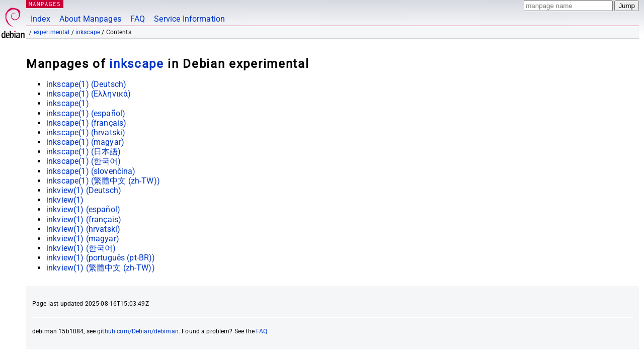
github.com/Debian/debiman (138, 331)
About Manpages (90, 19)
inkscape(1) (68, 103)
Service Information (189, 19)
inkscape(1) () (86, 84)
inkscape (88, 32)
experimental (52, 32)
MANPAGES (45, 4)
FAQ (138, 19)
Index (41, 19)
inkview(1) (65, 200)
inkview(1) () (84, 190)
